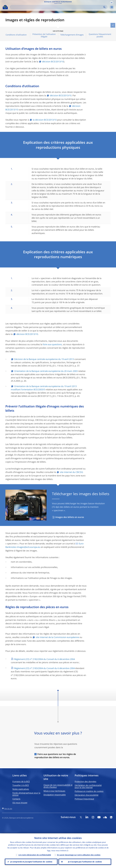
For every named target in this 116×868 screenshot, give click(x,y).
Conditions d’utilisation (16, 35)
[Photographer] (45, 519)
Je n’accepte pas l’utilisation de (85, 862)
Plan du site (8, 809)
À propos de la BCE (21, 781)
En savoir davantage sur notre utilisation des (79, 855)
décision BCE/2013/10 (53, 62)
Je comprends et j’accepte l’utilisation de (31, 862)
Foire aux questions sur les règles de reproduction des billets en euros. (55, 756)
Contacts (16, 799)
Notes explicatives (21, 789)
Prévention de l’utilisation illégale (44, 35)
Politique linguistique (84, 799)
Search (104, 7)
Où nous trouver (20, 803)
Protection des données (85, 781)
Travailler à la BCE (21, 785)
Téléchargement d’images (72, 35)
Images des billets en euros (70, 517)
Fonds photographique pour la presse (26, 794)
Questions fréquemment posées (100, 35)
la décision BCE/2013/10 (45, 120)
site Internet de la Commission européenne (57, 637)
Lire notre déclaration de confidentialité (35, 855)
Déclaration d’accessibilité (87, 795)
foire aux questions (52, 344)
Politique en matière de (89, 791)
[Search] (57, 7)
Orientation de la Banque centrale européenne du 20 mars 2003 (46, 371)
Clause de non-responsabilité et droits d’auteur (58, 786)
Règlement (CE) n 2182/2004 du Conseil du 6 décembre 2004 (44, 659)
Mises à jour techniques (54, 791)
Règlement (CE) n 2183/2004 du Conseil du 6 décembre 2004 (44, 668)
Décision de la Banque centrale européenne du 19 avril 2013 (44, 359)
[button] (112, 2)
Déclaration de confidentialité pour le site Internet (88, 786)
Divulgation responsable (55, 795)
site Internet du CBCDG (71, 472)
